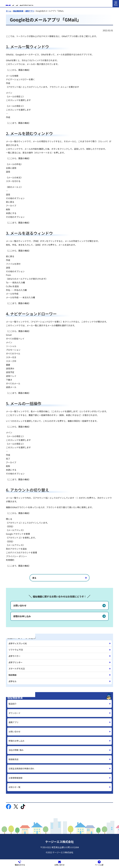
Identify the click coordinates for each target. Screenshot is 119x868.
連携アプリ (31, 11)
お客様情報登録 (16, 775)
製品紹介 (13, 700)
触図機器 (13, 672)
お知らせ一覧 (15, 784)
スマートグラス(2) (17, 666)
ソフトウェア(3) (16, 649)
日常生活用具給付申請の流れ (22, 765)
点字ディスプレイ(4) (18, 644)
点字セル (13, 677)
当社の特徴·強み (16, 747)
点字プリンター (16, 661)
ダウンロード (15, 709)
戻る (46, 578)
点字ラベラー (15, 655)
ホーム (9, 11)
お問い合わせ (20, 606)
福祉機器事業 (19, 11)
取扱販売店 (14, 756)
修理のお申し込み (22, 617)
